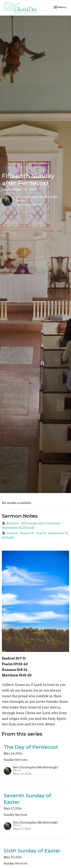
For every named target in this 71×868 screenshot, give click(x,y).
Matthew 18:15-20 (17, 675)
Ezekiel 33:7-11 (14, 658)
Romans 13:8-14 (15, 670)
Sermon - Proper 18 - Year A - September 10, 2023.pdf (35, 535)
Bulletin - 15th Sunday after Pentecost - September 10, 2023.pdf (32, 525)
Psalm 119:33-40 (15, 664)
